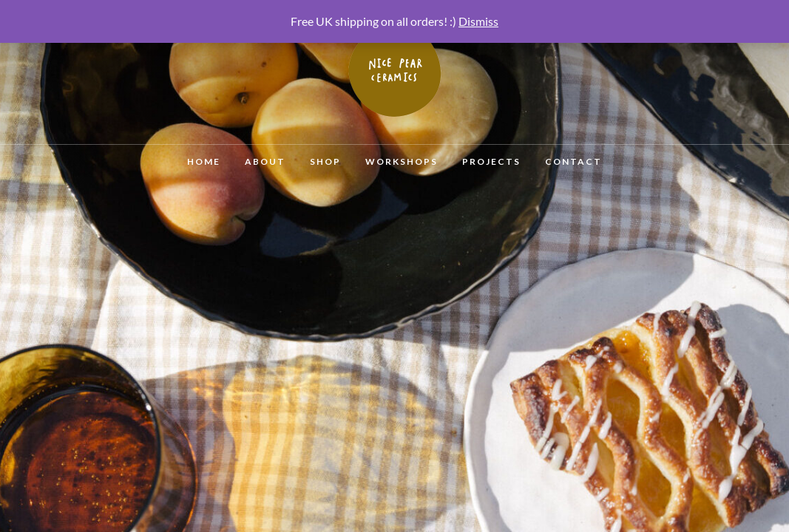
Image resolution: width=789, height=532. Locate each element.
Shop (325, 161)
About (265, 161)
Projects (491, 161)
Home (204, 161)
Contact (573, 161)
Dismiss (478, 21)
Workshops (402, 161)
